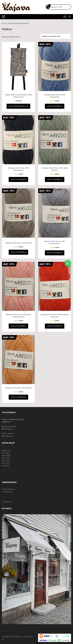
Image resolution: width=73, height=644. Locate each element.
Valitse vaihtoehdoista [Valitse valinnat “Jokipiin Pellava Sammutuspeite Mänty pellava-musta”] (18, 106)
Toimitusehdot (7, 492)
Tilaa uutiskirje (7, 502)
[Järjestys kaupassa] (55, 36)
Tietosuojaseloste (8, 489)
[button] (68, 263)
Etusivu (4, 23)
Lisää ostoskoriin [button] (55, 106)
